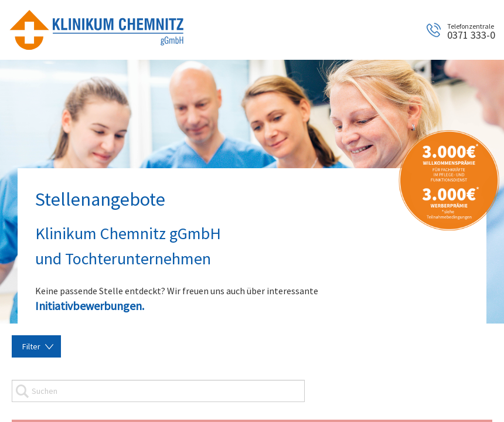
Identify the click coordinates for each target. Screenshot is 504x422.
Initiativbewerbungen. (90, 306)
